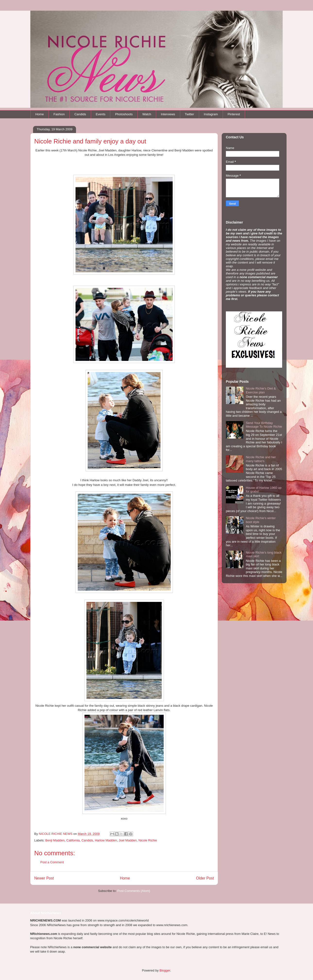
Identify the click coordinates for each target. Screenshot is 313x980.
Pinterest (234, 114)
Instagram (211, 114)
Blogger (165, 970)
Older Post (205, 878)
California (73, 840)
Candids (80, 114)
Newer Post (44, 878)
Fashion (59, 114)
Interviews (168, 114)
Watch (147, 114)
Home (40, 114)
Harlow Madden (106, 840)
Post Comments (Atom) (134, 891)
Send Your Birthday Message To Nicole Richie (264, 425)
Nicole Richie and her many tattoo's (261, 459)
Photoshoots (124, 114)
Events (101, 114)
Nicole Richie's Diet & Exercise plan (261, 390)
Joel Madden (128, 840)
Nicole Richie (148, 840)
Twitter (189, 114)
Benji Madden (55, 840)
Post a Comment (52, 862)
